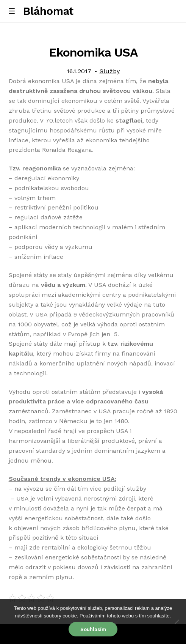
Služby (110, 71)
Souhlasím (93, 629)
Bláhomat (48, 11)
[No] (177, 622)
